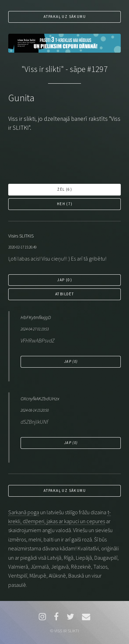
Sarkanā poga (24, 512)
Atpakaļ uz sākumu (65, 17)
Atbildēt (65, 294)
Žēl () (65, 189)
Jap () (65, 280)
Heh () (65, 204)
